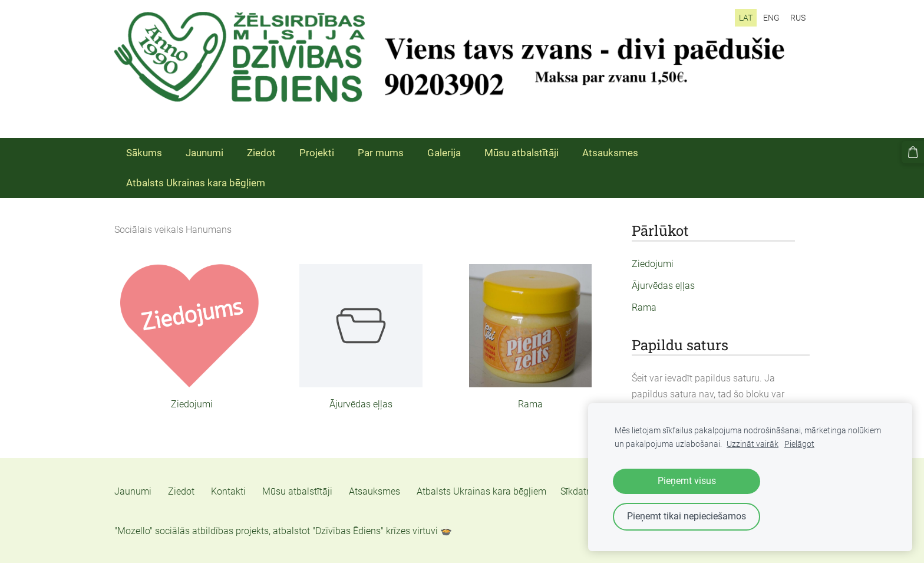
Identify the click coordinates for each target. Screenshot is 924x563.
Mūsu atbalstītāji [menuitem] (522, 153)
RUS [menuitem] (798, 18)
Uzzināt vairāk (753, 444)
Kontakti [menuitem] (228, 491)
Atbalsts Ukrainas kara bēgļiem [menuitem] (196, 183)
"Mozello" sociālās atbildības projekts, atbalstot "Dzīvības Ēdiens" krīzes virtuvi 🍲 (283, 531)
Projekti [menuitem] (317, 153)
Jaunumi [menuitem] (204, 153)
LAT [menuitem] (746, 18)
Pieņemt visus (687, 481)
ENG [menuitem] (771, 18)
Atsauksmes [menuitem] (610, 153)
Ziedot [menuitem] (261, 153)
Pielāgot (799, 444)
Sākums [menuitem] (144, 153)
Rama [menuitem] (644, 307)
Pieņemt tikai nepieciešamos (687, 516)
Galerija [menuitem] (444, 153)
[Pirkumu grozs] (913, 152)
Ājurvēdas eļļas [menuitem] (663, 286)
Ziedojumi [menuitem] (653, 264)
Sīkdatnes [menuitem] (581, 491)
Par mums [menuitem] (381, 153)
